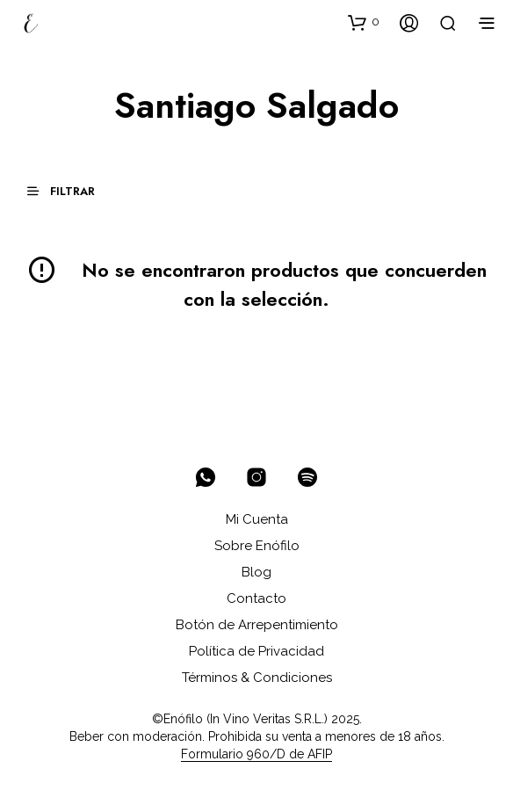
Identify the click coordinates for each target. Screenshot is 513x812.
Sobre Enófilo (257, 546)
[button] (364, 22)
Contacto (256, 598)
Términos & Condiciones (257, 678)
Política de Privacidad (256, 651)
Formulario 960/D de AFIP (256, 754)
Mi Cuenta (257, 519)
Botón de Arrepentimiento (257, 625)
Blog (256, 572)
